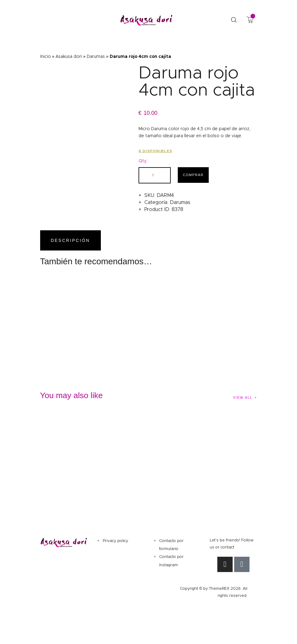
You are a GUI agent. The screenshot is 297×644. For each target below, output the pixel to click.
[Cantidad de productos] (155, 175)
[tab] (72, 241)
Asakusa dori (69, 56)
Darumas (96, 56)
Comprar (193, 175)
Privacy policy (115, 541)
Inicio (46, 56)
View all (243, 397)
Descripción (70, 240)
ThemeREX (219, 588)
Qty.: (143, 161)
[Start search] (234, 20)
